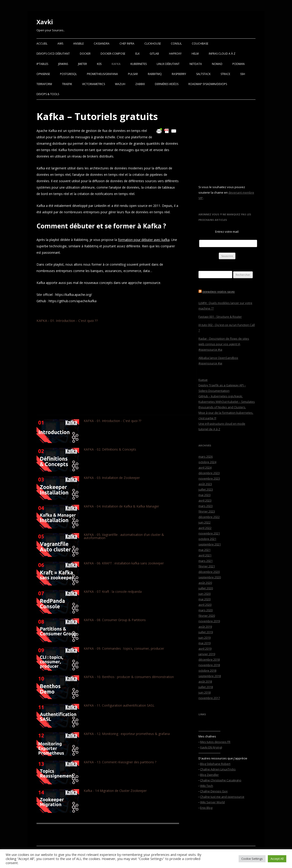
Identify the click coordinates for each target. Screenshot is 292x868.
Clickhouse (153, 44)
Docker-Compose (113, 54)
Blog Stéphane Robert (215, 764)
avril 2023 (205, 500)
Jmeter (82, 64)
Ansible (78, 44)
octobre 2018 (207, 670)
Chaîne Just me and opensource (222, 797)
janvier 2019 (207, 654)
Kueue (203, 380)
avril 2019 (205, 649)
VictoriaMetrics (94, 84)
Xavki (45, 22)
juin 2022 (205, 522)
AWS (60, 44)
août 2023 (205, 484)
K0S (99, 64)
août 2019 (205, 627)
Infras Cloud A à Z (222, 54)
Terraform (44, 84)
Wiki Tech (207, 786)
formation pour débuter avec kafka (144, 240)
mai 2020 (205, 599)
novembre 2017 (209, 698)
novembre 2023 (209, 478)
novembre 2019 (209, 621)
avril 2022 (205, 528)
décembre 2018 (209, 660)
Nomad (217, 64)
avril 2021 (205, 555)
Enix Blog (206, 808)
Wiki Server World (212, 802)
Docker (85, 54)
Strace (225, 74)
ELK (137, 54)
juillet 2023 (206, 489)
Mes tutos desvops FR (215, 742)
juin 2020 (205, 594)
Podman (239, 64)
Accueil (42, 44)
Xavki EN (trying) (211, 747)
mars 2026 (206, 457)
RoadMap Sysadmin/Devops (208, 84)
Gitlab (154, 54)
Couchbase (200, 44)
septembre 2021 (210, 544)
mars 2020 (206, 610)
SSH (243, 74)
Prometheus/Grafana (102, 74)
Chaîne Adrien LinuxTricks (218, 769)
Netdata (196, 64)
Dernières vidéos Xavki (219, 292)
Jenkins (63, 64)
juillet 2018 (206, 687)
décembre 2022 (209, 517)
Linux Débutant (168, 64)
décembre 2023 (209, 473)
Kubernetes (139, 64)
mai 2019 (205, 643)
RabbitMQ (155, 74)
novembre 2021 (209, 533)
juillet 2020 (206, 588)
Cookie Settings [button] (252, 859)
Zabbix (140, 84)
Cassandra (102, 44)
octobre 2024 (207, 462)
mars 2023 (206, 506)
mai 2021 (205, 550)
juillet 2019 (206, 632)
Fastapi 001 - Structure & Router (220, 317)
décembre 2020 (209, 572)
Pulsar (133, 74)
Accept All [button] (277, 859)
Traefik (67, 84)
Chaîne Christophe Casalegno (221, 780)
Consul (176, 44)
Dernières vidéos (167, 84)
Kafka (116, 64)
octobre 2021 (207, 539)
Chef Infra (127, 44)
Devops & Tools (48, 94)
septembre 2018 (210, 676)
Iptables (42, 64)
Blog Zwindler (209, 775)
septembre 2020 (210, 577)
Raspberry (179, 74)
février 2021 (207, 566)
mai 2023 (205, 495)
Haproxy (175, 54)
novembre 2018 (209, 665)
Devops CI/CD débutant (53, 54)
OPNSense (43, 74)
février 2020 (207, 616)
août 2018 (205, 681)
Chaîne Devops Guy (214, 791)
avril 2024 (205, 467)
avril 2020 (205, 605)
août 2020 (205, 583)
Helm (195, 54)
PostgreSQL (68, 74)
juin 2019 (205, 638)
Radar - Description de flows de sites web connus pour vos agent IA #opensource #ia (224, 344)
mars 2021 (206, 561)
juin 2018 (205, 692)
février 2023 (207, 511)
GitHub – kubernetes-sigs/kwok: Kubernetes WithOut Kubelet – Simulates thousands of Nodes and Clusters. (227, 402)
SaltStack (203, 74)
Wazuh (120, 84)
